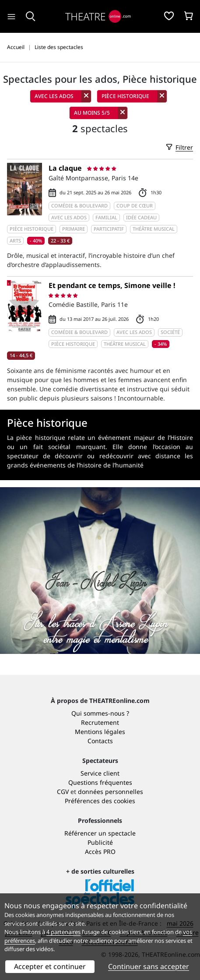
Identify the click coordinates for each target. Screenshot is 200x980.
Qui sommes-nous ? (100, 713)
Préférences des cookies (100, 801)
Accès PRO (100, 852)
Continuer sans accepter (149, 966)
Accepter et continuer (50, 966)
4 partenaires (63, 932)
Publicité (100, 842)
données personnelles (111, 792)
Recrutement (100, 722)
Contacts (100, 741)
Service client (100, 773)
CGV (63, 792)
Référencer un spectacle (100, 833)
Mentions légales (100, 732)
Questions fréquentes (100, 782)
